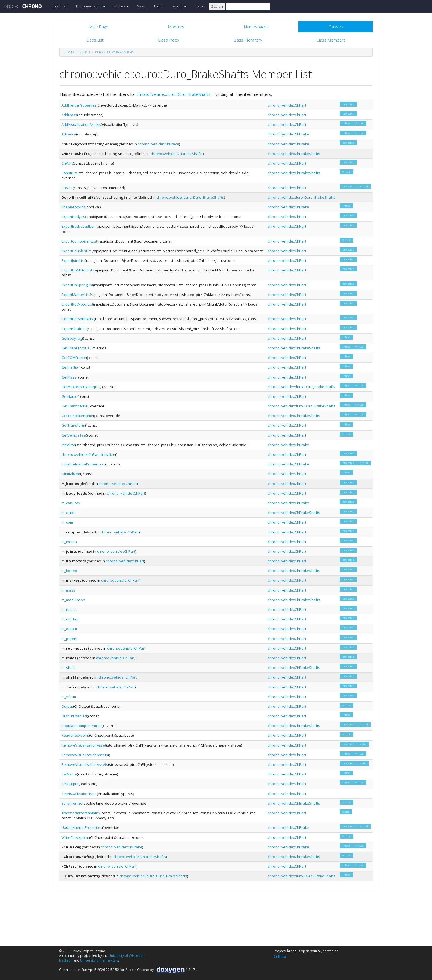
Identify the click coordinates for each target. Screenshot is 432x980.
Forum (159, 6)
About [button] (179, 6)
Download (60, 6)
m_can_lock (71, 503)
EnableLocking (73, 207)
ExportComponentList (79, 241)
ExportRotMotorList (77, 304)
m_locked (69, 571)
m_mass (68, 590)
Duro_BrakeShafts (120, 52)
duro (99, 52)
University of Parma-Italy (99, 960)
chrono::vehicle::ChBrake (288, 134)
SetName (69, 774)
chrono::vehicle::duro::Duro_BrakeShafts (174, 94)
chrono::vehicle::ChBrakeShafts (177, 154)
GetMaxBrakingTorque (80, 387)
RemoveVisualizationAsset (84, 745)
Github (280, 956)
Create (67, 188)
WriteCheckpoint (75, 837)
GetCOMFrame (74, 358)
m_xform (69, 697)
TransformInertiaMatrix (81, 813)
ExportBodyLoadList (78, 226)
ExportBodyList (74, 217)
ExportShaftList (74, 329)
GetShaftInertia (74, 406)
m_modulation (73, 600)
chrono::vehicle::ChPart (287, 105)
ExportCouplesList (76, 251)
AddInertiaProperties (79, 105)
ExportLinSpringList (77, 285)
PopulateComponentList (82, 726)
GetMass (69, 377)
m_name (69, 609)
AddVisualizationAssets (81, 124)
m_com (67, 522)
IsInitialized (71, 474)
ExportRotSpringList (78, 319)
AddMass (69, 115)
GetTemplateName (77, 416)
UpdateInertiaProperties (82, 827)
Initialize (68, 445)
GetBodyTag (72, 338)
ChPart (67, 163)
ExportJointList (73, 260)
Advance (69, 134)
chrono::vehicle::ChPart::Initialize (88, 454)
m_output (69, 629)
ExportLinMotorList (77, 270)
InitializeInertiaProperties (83, 464)
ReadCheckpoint (75, 735)
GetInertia (70, 367)
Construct (69, 173)
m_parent (69, 639)
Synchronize (72, 803)
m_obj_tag (70, 619)
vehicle (85, 52)
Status (200, 6)
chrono (69, 52)
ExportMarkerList (76, 295)
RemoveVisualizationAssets (85, 755)
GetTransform (73, 425)
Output (67, 706)
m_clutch (69, 513)
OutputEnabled (74, 716)
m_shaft (68, 668)
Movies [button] (121, 6)
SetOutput (70, 784)
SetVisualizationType (79, 794)
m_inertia (69, 542)
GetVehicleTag (74, 435)
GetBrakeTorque (75, 348)
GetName (69, 396)
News (141, 6)
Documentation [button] (91, 6)
